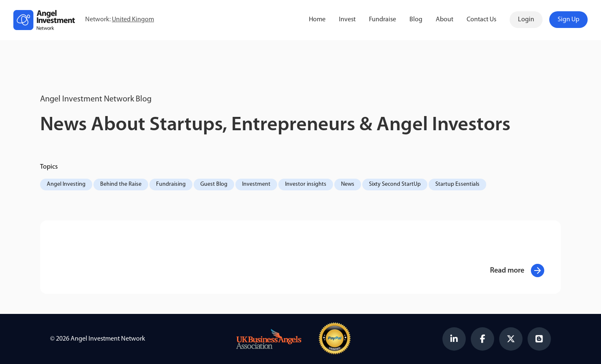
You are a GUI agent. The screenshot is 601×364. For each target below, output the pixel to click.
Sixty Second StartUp (395, 184)
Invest (347, 20)
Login (526, 20)
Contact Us (481, 20)
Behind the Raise (121, 184)
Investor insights (306, 184)
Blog (416, 20)
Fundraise (383, 20)
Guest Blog (214, 184)
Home (317, 20)
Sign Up (568, 20)
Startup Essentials (457, 184)
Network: (120, 20)
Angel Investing (66, 184)
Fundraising (171, 184)
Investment (256, 184)
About (444, 20)
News (348, 184)
